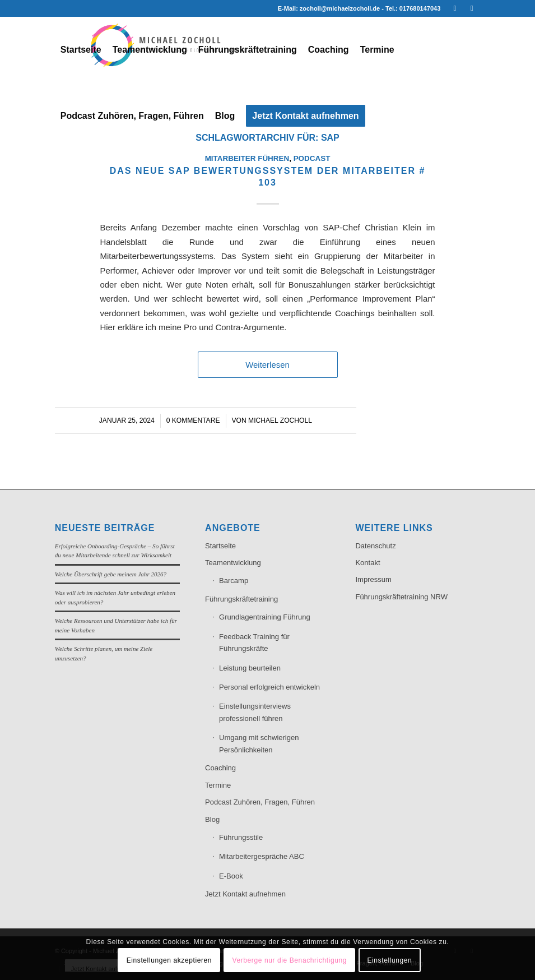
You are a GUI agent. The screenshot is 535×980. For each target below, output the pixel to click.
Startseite (220, 546)
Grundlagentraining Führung (265, 617)
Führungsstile (241, 837)
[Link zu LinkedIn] (455, 8)
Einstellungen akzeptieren (169, 960)
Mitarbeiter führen (247, 158)
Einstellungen (389, 960)
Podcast (312, 158)
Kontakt (367, 563)
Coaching (220, 768)
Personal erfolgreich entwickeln (269, 687)
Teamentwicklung (233, 563)
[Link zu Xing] (472, 8)
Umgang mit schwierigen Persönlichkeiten (259, 743)
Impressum (373, 579)
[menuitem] (81, 50)
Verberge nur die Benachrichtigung (289, 960)
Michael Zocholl (280, 420)
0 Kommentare (193, 420)
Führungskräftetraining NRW (401, 597)
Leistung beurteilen (250, 668)
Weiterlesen (267, 365)
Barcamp (234, 581)
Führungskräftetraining (241, 599)
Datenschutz (375, 546)
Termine (218, 785)
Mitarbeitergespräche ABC (262, 856)
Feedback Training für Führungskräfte (254, 642)
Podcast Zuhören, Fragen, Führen (260, 802)
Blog (212, 819)
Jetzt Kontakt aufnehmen (245, 894)
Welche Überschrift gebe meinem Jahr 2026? (111, 574)
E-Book (231, 876)
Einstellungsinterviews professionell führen (255, 712)
